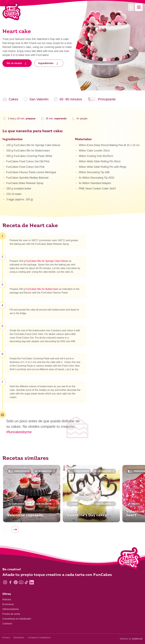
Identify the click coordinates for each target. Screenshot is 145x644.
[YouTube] (21, 582)
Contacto (7, 624)
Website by (131, 639)
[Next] (15, 531)
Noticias (7, 599)
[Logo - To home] (129, 559)
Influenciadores (11, 609)
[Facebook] (10, 582)
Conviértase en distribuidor (17, 619)
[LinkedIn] (32, 582)
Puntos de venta (11, 614)
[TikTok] (26, 582)
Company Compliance (39, 638)
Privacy (6, 638)
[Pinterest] (16, 582)
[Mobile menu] (139, 7)
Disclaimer (19, 638)
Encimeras (8, 604)
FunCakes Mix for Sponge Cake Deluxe (47, 263)
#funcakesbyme (19, 432)
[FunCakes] (12, 11)
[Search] (131, 7)
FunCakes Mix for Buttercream (42, 291)
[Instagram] (5, 582)
